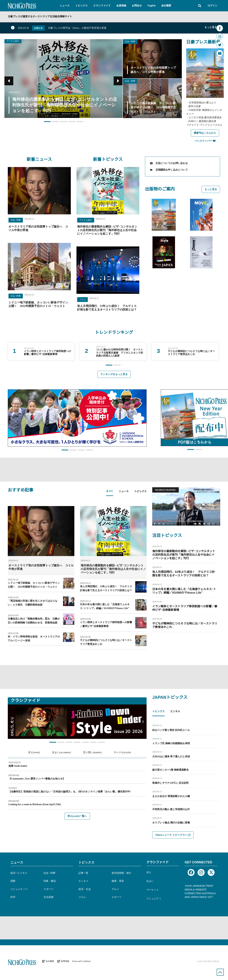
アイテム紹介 (13, 41)
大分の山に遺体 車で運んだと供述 (171, 756)
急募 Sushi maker (18, 766)
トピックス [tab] (140, 492)
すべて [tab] (110, 492)
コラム (82, 299)
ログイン (212, 6)
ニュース (17, 862)
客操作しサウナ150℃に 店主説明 (170, 783)
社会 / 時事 (130, 41)
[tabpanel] (77, 578)
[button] (65, 6)
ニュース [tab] (124, 492)
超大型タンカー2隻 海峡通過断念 (171, 770)
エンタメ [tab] (175, 712)
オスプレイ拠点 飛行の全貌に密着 (171, 823)
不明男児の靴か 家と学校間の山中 (171, 809)
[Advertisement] (114, 469)
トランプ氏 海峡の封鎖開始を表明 (171, 743)
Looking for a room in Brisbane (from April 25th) (35, 804)
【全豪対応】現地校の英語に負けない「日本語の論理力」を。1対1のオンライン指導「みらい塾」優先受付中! (70, 792)
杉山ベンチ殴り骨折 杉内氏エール (171, 730)
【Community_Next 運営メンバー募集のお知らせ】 (37, 779)
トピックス (86, 862)
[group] (41, 351)
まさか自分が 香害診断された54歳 (171, 796)
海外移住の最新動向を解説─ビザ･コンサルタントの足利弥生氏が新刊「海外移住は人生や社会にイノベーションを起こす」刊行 (107, 230)
